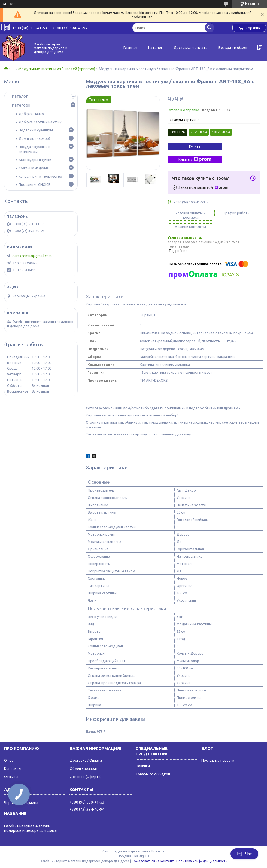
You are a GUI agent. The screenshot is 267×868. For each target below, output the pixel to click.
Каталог (155, 48)
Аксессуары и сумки (35, 160)
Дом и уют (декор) (34, 138)
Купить (195, 146)
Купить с (195, 159)
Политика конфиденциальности (202, 861)
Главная (130, 48)
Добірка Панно (31, 114)
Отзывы (11, 777)
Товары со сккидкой (153, 774)
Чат (244, 854)
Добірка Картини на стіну (40, 122)
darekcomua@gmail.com (32, 256)
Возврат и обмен (233, 48)
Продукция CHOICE (34, 184)
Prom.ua (158, 851)
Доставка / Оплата (86, 760)
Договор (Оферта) (86, 777)
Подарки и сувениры (36, 130)
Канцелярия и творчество (40, 176)
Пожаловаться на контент (153, 861)
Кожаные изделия (34, 168)
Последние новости (218, 760)
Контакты (13, 768)
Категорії (21, 105)
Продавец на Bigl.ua (133, 856)
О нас (9, 760)
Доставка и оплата (190, 48)
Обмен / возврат (84, 768)
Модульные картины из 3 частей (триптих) (57, 69)
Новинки (143, 766)
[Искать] (209, 28)
